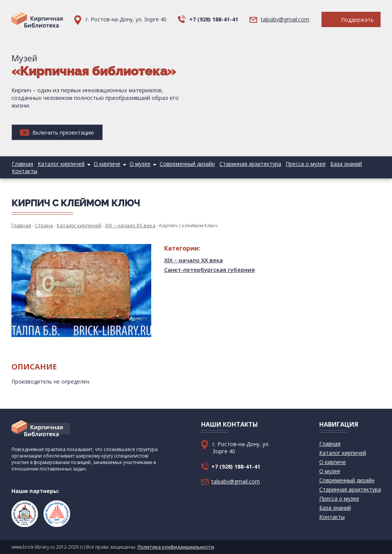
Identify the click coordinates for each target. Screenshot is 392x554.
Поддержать (351, 20)
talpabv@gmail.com (285, 19)
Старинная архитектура (244, 164)
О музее (136, 164)
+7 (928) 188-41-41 (214, 19)
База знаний (338, 164)
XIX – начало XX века (194, 260)
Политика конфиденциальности (176, 547)
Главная (22, 164)
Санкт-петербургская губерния (210, 270)
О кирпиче (104, 164)
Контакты (24, 171)
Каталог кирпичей (60, 164)
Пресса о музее (298, 164)
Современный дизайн (182, 164)
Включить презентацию (57, 132)
